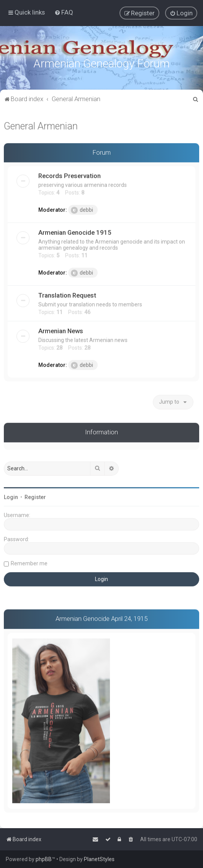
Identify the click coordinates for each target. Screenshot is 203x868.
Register (35, 496)
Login (11, 496)
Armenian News (61, 331)
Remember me (29, 563)
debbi (82, 210)
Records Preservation (70, 175)
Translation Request (67, 295)
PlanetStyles (99, 859)
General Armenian (41, 125)
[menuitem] (64, 12)
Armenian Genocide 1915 (75, 232)
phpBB (44, 859)
